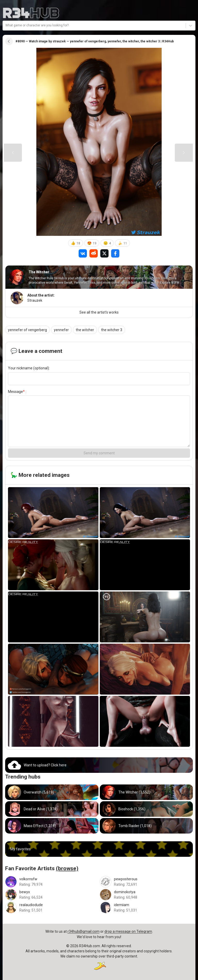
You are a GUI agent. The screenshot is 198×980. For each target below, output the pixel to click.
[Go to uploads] (99, 765)
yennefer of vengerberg (27, 330)
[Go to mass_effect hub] (52, 826)
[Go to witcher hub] (146, 792)
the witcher (85, 330)
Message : (17, 392)
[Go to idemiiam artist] (146, 908)
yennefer (61, 330)
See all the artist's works (99, 312)
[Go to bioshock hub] (146, 809)
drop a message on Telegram (128, 931)
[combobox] (6, 25)
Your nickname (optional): (29, 368)
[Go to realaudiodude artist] (52, 908)
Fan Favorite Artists (42, 868)
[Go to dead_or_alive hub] (52, 809)
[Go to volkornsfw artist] (52, 882)
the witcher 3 (112, 330)
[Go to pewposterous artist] (146, 882)
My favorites (20, 849)
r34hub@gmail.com (84, 931)
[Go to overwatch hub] (52, 792)
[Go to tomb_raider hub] (146, 826)
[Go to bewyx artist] (52, 895)
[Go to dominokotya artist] (146, 895)
